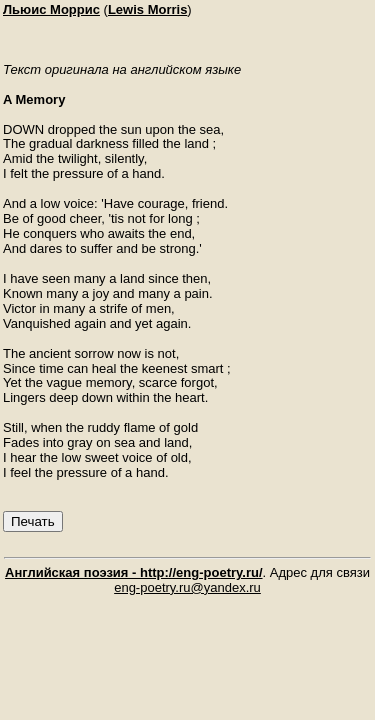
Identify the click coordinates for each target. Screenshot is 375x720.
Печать (33, 521)
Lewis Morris (147, 9)
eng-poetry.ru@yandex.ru (187, 587)
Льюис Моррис (51, 9)
